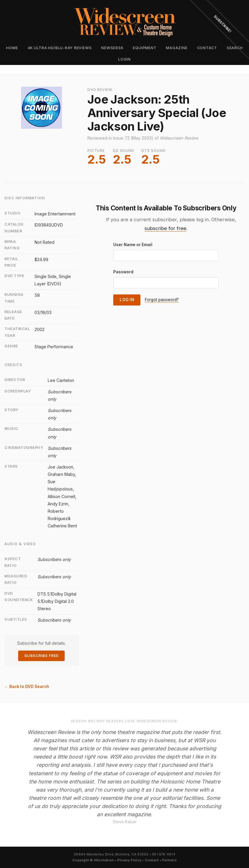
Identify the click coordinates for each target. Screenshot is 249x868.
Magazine (177, 48)
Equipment (145, 48)
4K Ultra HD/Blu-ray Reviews (60, 48)
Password (123, 272)
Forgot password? (162, 300)
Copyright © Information (93, 860)
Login (124, 59)
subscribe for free (165, 228)
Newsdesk (112, 48)
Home (12, 48)
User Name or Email (133, 245)
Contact (152, 860)
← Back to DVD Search (27, 687)
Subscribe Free (42, 656)
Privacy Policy (129, 860)
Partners (169, 860)
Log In (127, 300)
